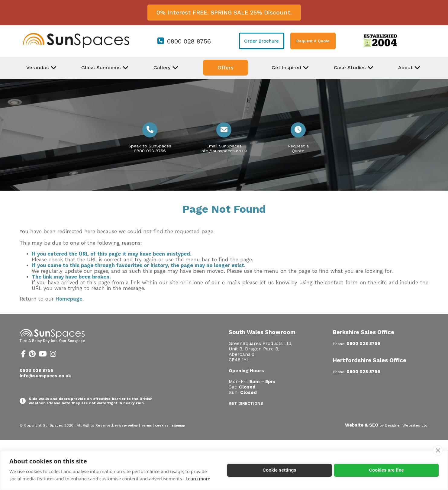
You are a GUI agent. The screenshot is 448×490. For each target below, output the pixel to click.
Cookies (162, 426)
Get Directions (246, 403)
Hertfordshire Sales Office (370, 360)
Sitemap (178, 426)
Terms (146, 426)
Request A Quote (313, 41)
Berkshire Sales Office (364, 332)
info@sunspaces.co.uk (224, 151)
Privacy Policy (126, 426)
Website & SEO (362, 425)
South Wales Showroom (262, 332)
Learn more (198, 479)
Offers (226, 68)
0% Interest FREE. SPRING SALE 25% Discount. (224, 13)
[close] (438, 450)
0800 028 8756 (189, 41)
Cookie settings (279, 470)
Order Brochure (261, 41)
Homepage (69, 299)
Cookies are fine (386, 470)
